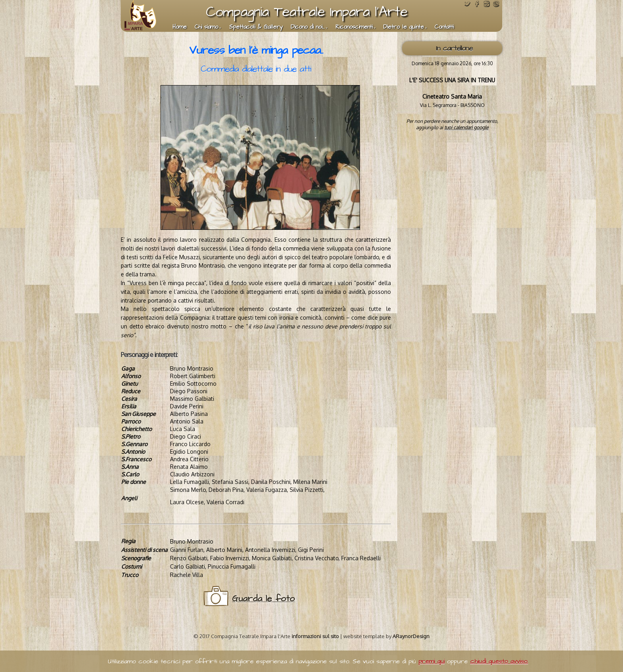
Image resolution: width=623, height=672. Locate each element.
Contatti (444, 27)
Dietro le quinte (404, 27)
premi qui (431, 661)
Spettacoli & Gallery (256, 27)
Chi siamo (206, 27)
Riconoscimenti (354, 27)
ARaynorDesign (411, 636)
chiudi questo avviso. (499, 661)
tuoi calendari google (466, 127)
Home (180, 27)
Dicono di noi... (308, 27)
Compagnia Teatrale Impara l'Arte (307, 12)
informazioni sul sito (315, 636)
